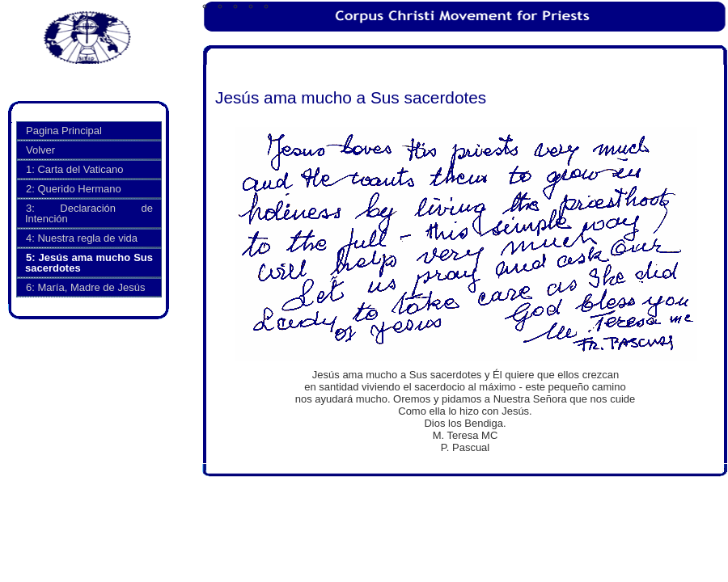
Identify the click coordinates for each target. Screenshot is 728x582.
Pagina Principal (64, 131)
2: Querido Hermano (74, 189)
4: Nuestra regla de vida (82, 238)
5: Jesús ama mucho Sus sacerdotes (89, 263)
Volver (40, 150)
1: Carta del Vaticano (74, 169)
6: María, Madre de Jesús (85, 287)
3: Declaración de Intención (89, 213)
